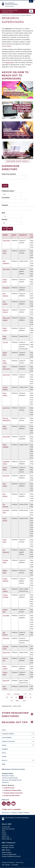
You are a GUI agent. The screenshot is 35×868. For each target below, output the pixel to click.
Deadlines (5, 749)
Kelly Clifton (6, 269)
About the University (8, 829)
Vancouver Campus (8, 845)
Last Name (6, 198)
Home (4, 730)
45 (12, 700)
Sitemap (14, 812)
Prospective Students (15, 15)
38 (31, 694)
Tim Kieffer (6, 615)
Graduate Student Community (13, 793)
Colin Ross (6, 638)
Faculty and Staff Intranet (12, 795)
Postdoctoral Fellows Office (12, 790)
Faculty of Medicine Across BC (11, 856)
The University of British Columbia (13, 4)
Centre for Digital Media (9, 854)
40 (12, 697)
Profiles (20, 812)
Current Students (7, 738)
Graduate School (6, 15)
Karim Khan (6, 375)
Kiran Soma (6, 652)
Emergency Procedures (8, 862)
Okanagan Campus (8, 847)
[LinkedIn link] (8, 804)
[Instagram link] (4, 804)
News (4, 831)
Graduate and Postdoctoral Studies (17, 770)
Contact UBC (6, 827)
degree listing (10, 62)
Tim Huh (5, 342)
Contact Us (5, 782)
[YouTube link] (13, 804)
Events (4, 833)
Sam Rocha (6, 437)
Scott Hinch (6, 408)
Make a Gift (5, 837)
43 (26, 697)
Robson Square (7, 852)
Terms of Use (19, 862)
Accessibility (15, 865)
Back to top (6, 812)
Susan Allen (6, 240)
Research (27, 812)
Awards (4, 745)
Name (5, 235)
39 (8, 697)
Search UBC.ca (7, 839)
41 (17, 697)
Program (5, 205)
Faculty (23, 235)
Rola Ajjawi (6, 288)
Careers (4, 835)
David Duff (6, 680)
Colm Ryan (6, 476)
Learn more (6, 46)
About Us (5, 760)
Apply (4, 764)
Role (4, 213)
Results (5, 219)
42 (22, 697)
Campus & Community (8, 741)
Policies (4, 757)
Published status (8, 191)
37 (26, 694)
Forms (4, 753)
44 (31, 697)
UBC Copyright (6, 865)
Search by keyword (9, 174)
